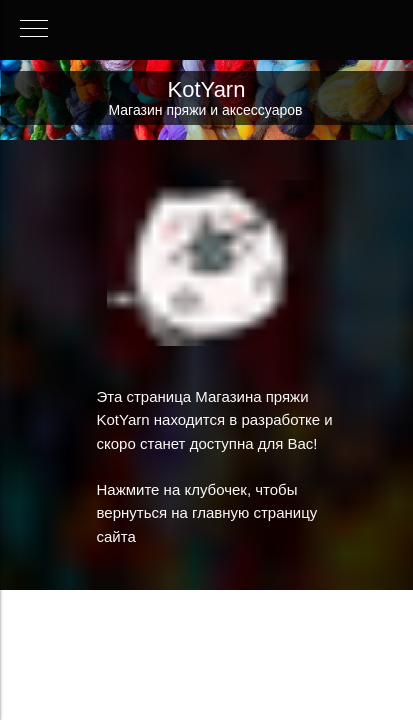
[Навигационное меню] (34, 30)
